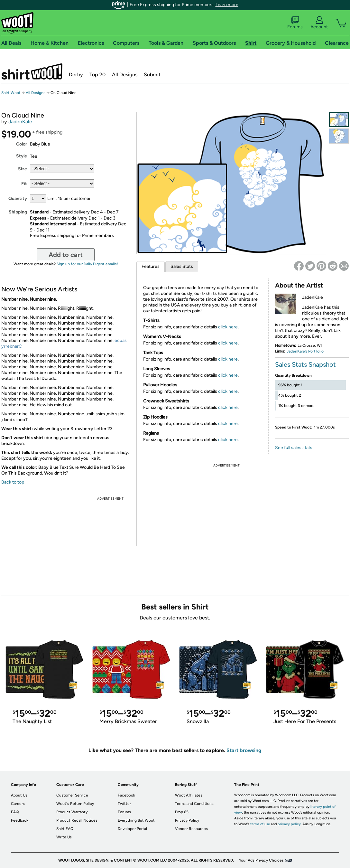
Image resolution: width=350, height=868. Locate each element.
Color (22, 144)
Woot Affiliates (189, 795)
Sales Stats (182, 266)
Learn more (227, 5)
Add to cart (66, 255)
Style (22, 156)
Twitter (124, 804)
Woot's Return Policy (75, 804)
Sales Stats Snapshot (305, 364)
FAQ (15, 812)
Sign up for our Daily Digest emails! (87, 264)
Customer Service (72, 795)
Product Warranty (72, 812)
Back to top (13, 482)
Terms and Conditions (194, 804)
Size (23, 169)
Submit (152, 75)
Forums (295, 23)
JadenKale (20, 122)
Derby (76, 75)
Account (319, 23)
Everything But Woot (136, 820)
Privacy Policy (187, 820)
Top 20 (97, 75)
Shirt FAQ (65, 829)
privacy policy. (290, 824)
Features (151, 266)
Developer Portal (132, 829)
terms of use (260, 824)
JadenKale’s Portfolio (305, 351)
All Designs (125, 75)
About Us (19, 795)
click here (228, 327)
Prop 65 (182, 812)
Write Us (64, 837)
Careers (18, 804)
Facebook (126, 795)
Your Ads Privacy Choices (261, 860)
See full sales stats (294, 448)
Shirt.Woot (32, 71)
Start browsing (244, 750)
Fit (24, 184)
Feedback (20, 820)
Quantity (18, 198)
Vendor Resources (191, 829)
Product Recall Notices (77, 820)
